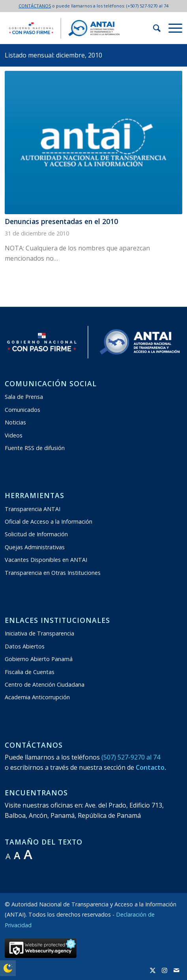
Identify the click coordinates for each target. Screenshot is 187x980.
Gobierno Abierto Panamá (39, 659)
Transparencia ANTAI (33, 509)
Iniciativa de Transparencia (39, 633)
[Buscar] (153, 28)
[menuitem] (153, 28)
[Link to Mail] (176, 970)
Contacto (150, 767)
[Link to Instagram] (165, 970)
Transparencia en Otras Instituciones (53, 573)
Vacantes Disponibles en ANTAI (46, 560)
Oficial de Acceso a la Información (49, 521)
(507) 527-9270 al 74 (131, 757)
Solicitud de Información (36, 534)
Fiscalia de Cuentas (30, 672)
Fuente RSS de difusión (35, 448)
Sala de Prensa (24, 397)
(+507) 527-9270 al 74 (147, 6)
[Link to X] (153, 970)
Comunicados (22, 410)
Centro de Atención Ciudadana (45, 685)
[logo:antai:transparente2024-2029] (76, 28)
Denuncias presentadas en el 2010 (61, 221)
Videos (14, 435)
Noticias (15, 422)
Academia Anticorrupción (37, 697)
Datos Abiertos (25, 646)
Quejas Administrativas (35, 547)
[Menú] (171, 28)
